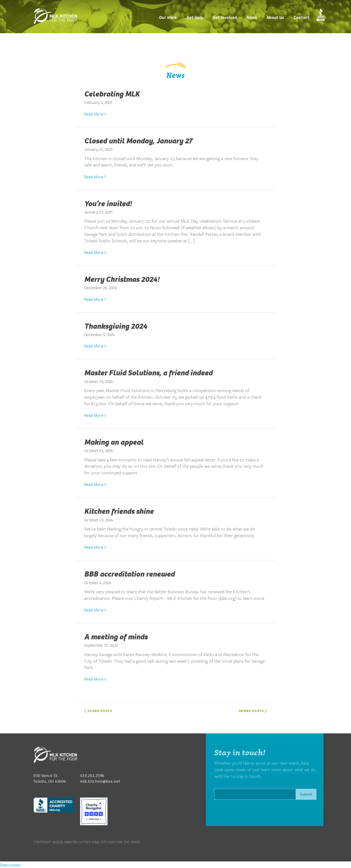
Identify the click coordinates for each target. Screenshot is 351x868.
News (252, 18)
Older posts (98, 711)
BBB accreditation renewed (129, 574)
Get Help (195, 18)
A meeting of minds (116, 637)
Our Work (168, 18)
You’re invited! (108, 204)
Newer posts (253, 711)
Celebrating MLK (112, 94)
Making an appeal (114, 442)
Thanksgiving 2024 (116, 326)
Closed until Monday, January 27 (138, 141)
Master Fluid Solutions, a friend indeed (148, 373)
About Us (275, 18)
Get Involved (225, 18)
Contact (302, 18)
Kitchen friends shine (119, 511)
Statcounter (10, 865)
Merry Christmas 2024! (122, 279)
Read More (95, 114)
